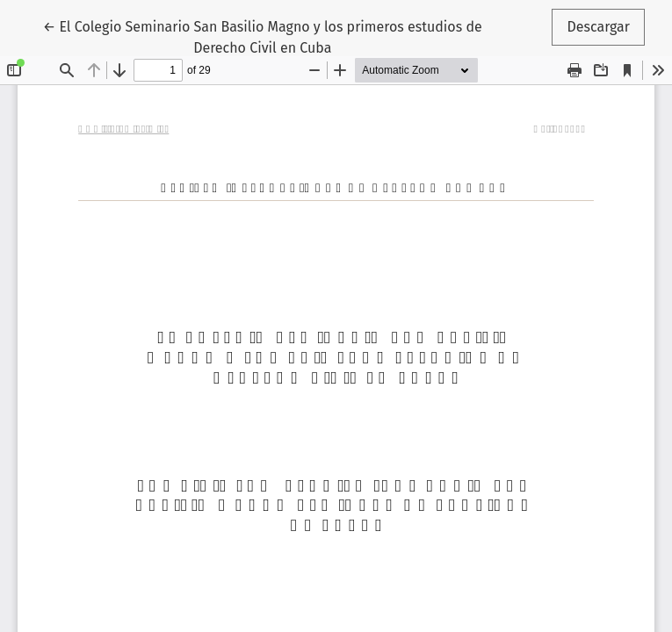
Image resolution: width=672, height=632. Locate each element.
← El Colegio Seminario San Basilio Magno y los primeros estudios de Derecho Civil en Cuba (263, 36)
